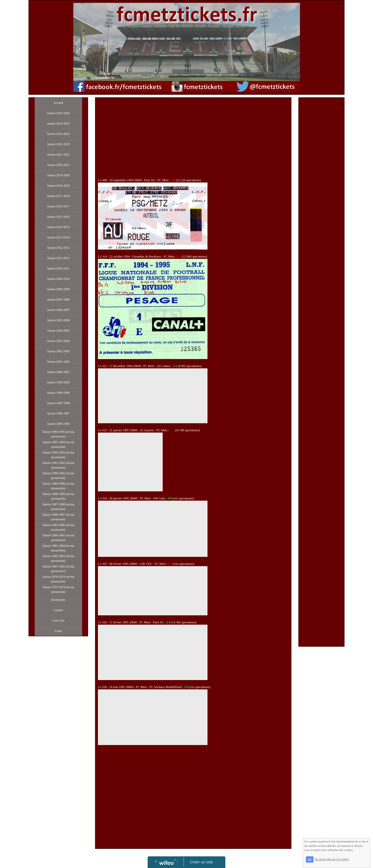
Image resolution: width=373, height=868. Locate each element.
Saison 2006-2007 (58, 310)
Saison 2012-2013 (58, 248)
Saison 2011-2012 (58, 258)
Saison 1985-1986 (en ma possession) (58, 527)
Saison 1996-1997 (58, 413)
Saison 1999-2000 (58, 382)
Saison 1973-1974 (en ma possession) (58, 589)
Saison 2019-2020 (58, 175)
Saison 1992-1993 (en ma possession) (58, 455)
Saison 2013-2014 (58, 237)
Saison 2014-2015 (58, 227)
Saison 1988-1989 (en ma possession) (58, 496)
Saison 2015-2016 (58, 217)
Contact (58, 610)
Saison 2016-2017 (58, 206)
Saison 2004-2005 (58, 331)
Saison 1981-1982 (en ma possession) (58, 569)
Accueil (58, 103)
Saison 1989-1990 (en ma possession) (58, 486)
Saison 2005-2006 (58, 320)
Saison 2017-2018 (58, 196)
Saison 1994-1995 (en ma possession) (58, 434)
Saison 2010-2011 (58, 268)
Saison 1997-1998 (58, 403)
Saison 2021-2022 (58, 155)
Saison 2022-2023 (58, 144)
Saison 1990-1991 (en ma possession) (58, 476)
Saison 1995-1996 (58, 424)
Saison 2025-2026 (58, 113)
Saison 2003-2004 (58, 341)
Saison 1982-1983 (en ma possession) (58, 558)
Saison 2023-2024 (58, 134)
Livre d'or (58, 621)
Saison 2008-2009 (58, 289)
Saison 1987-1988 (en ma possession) (58, 507)
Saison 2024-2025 (58, 123)
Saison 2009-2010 (58, 279)
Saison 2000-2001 (58, 372)
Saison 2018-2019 (58, 186)
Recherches (58, 600)
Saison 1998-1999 (58, 393)
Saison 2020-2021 (58, 165)
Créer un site (201, 862)
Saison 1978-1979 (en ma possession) (58, 579)
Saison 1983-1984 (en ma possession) (58, 548)
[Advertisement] (193, 139)
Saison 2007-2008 (58, 300)
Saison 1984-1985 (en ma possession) (58, 538)
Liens (58, 631)
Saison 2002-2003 (58, 351)
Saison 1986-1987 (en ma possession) (58, 517)
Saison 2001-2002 (58, 362)
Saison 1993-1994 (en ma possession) (58, 444)
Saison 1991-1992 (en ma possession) (58, 465)
